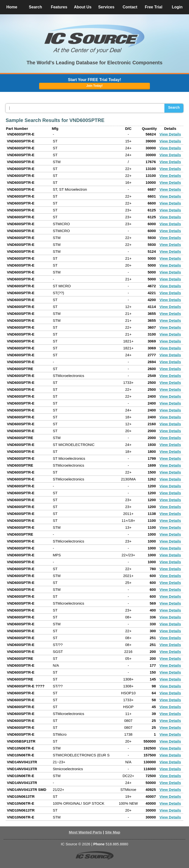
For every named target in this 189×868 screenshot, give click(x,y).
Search (174, 107)
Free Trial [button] (153, 7)
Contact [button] (130, 7)
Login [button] (177, 7)
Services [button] (106, 7)
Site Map (113, 832)
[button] (94, 39)
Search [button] (35, 7)
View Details (170, 134)
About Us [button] (83, 7)
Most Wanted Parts (85, 832)
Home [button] (12, 7)
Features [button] (59, 7)
